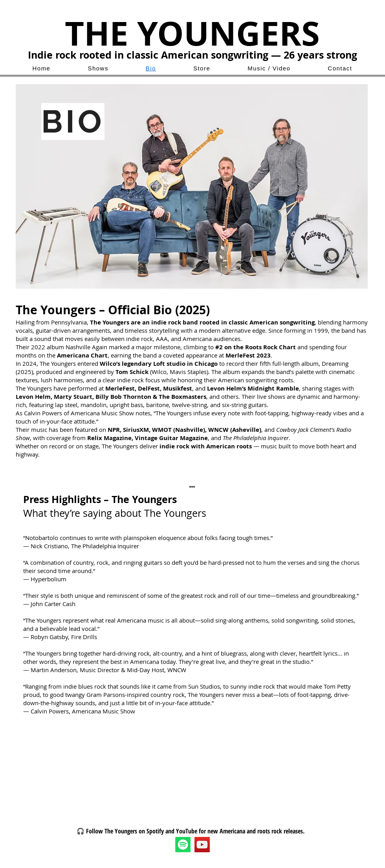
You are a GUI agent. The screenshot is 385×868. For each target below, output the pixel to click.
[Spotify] (183, 845)
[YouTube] (202, 845)
